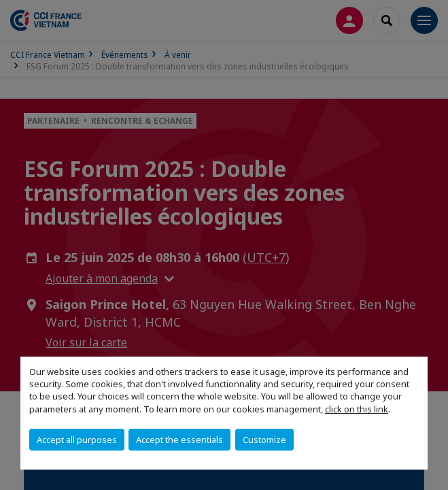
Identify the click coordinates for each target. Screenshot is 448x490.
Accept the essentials (179, 440)
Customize (264, 440)
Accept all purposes (77, 440)
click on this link (357, 409)
